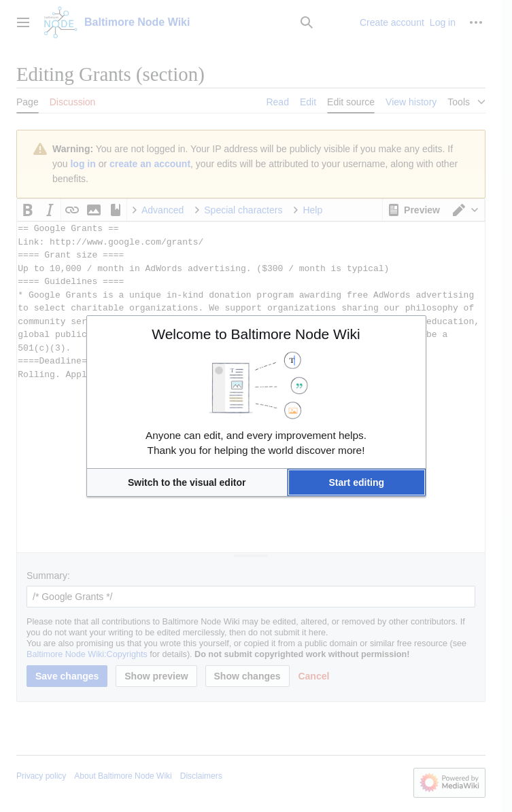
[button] (187, 482)
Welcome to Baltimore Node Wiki (256, 334)
